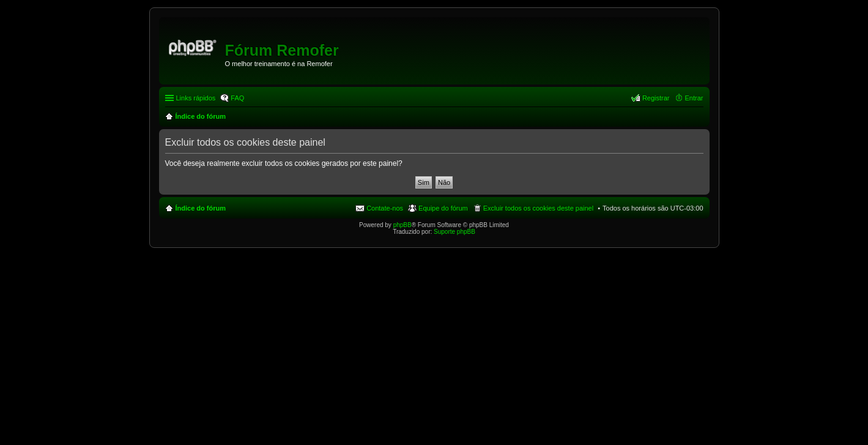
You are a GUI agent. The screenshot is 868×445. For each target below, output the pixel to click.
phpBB (402, 225)
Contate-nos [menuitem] (385, 208)
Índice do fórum (201, 208)
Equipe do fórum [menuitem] (443, 208)
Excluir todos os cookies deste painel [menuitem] (538, 208)
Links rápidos (196, 98)
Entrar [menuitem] (694, 98)
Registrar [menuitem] (656, 98)
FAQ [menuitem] (237, 98)
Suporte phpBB (454, 232)
